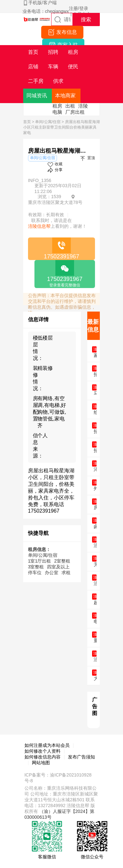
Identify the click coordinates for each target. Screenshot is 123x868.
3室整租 (36, 567)
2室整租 (62, 561)
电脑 (57, 112)
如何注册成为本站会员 (47, 745)
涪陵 (83, 106)
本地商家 (65, 96)
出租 (70, 106)
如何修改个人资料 (43, 751)
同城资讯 (37, 96)
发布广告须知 (81, 757)
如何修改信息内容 (43, 757)
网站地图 (41, 763)
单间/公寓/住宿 (48, 122)
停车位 (35, 573)
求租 (66, 573)
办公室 (52, 573)
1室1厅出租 (40, 561)
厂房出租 (75, 112)
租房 (57, 106)
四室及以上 (58, 567)
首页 (27, 122)
